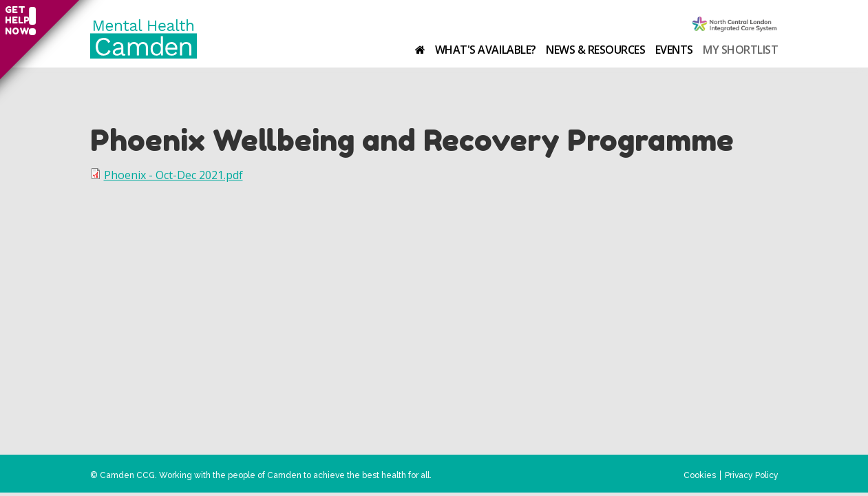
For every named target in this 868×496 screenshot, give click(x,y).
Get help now (15, 21)
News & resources (595, 50)
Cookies (700, 475)
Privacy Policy (752, 475)
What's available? (486, 50)
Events (674, 50)
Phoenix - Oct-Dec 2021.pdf (173, 175)
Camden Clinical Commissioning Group (735, 25)
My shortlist (740, 50)
